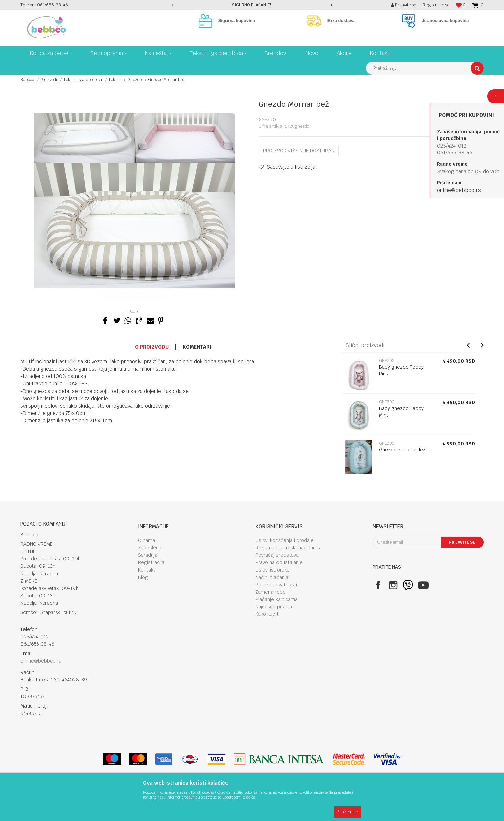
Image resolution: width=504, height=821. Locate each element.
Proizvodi (49, 80)
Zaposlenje (150, 548)
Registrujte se (436, 5)
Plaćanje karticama (276, 599)
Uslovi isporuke (272, 570)
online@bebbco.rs (459, 190)
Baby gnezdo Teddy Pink (401, 370)
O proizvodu (152, 347)
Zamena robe (270, 592)
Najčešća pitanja (274, 607)
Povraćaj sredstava (277, 555)
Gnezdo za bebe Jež (402, 450)
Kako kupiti (267, 614)
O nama (146, 540)
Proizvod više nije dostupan (299, 151)
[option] (252, 5)
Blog (143, 577)
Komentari (197, 347)
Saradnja (148, 555)
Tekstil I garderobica (83, 80)
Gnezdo (134, 80)
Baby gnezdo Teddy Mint (401, 412)
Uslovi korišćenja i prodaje (285, 540)
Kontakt (147, 570)
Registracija (151, 562)
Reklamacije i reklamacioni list (289, 548)
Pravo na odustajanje (279, 562)
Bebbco (27, 80)
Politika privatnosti (276, 585)
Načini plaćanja (272, 577)
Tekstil (115, 80)
